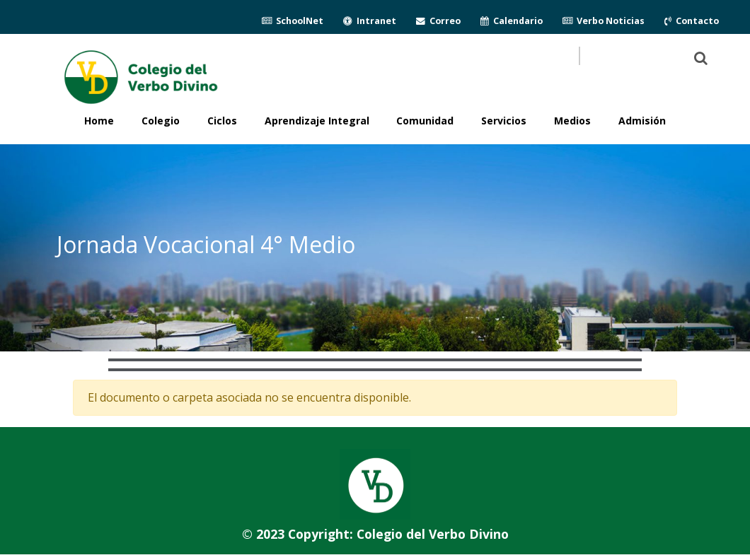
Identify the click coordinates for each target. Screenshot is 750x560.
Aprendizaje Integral (317, 121)
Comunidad (425, 121)
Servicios (504, 121)
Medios (572, 121)
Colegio (161, 121)
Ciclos (222, 121)
